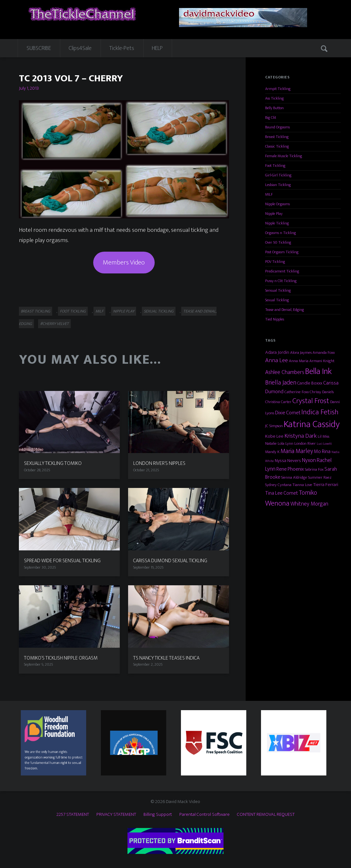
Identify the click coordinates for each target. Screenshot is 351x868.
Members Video (124, 262)
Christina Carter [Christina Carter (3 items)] (278, 402)
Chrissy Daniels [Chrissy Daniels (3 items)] (322, 392)
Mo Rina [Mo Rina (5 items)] (322, 451)
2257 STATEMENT (73, 814)
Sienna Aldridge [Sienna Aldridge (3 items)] (294, 477)
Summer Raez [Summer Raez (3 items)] (320, 477)
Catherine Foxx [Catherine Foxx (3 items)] (297, 392)
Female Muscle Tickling (284, 156)
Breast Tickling (36, 311)
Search (325, 48)
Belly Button (274, 108)
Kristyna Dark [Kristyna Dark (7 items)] (301, 436)
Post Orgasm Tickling (282, 252)
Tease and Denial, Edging (285, 310)
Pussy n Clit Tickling (281, 281)
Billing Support (158, 814)
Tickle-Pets (122, 48)
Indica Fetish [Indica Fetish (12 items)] (320, 412)
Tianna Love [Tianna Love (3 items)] (302, 485)
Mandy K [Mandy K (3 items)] (272, 452)
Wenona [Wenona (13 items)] (277, 503)
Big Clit (271, 118)
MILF (99, 311)
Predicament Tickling (282, 271)
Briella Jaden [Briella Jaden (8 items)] (281, 383)
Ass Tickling (274, 98)
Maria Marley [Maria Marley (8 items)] (297, 451)
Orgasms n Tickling (281, 233)
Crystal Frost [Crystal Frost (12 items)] (311, 401)
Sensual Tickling (278, 290)
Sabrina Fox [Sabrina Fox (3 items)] (314, 469)
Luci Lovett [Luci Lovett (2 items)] (324, 444)
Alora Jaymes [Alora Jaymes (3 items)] (301, 353)
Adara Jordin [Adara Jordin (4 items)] (277, 352)
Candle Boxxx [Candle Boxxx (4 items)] (310, 383)
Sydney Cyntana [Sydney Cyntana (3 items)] (278, 485)
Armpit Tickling (278, 89)
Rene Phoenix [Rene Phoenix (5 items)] (290, 469)
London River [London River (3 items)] (305, 443)
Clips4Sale (80, 48)
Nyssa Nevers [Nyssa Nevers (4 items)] (288, 461)
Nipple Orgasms (278, 204)
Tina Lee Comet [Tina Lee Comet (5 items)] (282, 493)
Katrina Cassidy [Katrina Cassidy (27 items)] (312, 424)
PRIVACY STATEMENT (116, 814)
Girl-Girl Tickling (278, 175)
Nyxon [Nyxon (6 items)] (309, 460)
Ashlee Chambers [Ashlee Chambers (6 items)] (285, 372)
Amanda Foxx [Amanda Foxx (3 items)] (324, 353)
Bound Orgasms (278, 127)
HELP (157, 48)
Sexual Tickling (159, 311)
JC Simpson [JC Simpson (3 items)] (274, 426)
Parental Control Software (204, 814)
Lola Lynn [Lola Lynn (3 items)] (286, 443)
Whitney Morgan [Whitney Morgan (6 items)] (309, 504)
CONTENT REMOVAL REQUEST (266, 814)
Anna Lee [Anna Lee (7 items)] (277, 360)
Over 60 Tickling (278, 242)
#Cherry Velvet (54, 324)
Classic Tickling (277, 146)
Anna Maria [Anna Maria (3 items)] (299, 361)
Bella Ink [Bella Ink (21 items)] (318, 371)
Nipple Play (124, 311)
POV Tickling (275, 262)
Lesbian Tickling (278, 185)
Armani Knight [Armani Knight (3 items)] (322, 361)
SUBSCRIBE (39, 48)
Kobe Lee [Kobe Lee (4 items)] (274, 436)
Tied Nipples (275, 319)
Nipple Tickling (277, 223)
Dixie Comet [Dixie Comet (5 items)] (288, 413)
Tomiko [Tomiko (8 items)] (308, 493)
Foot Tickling (73, 311)
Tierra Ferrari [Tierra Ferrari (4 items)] (326, 485)
